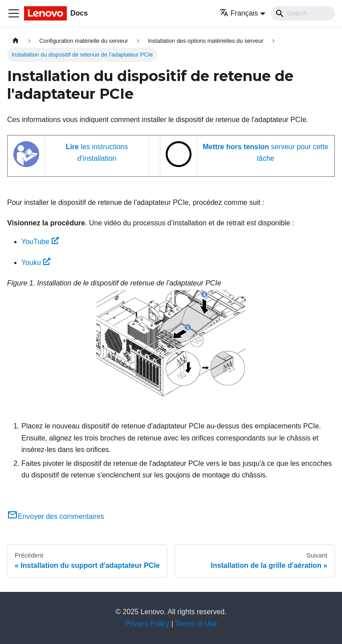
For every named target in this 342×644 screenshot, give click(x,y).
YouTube (40, 242)
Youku (36, 263)
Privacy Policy (147, 624)
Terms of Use (196, 624)
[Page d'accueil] (16, 41)
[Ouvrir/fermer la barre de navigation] (14, 13)
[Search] (303, 13)
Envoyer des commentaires (56, 516)
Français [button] (239, 13)
